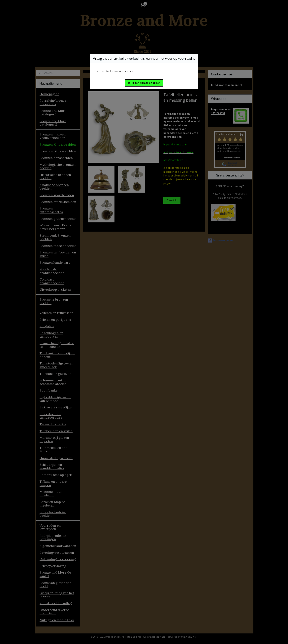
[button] (144, 83)
